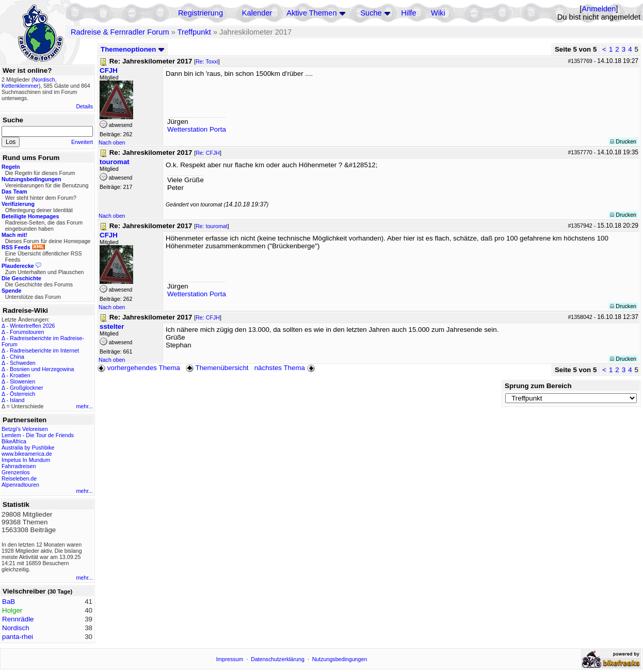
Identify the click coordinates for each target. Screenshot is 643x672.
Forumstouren (27, 332)
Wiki (438, 13)
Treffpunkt (194, 32)
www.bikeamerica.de (27, 454)
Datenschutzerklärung (278, 659)
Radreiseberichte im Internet (44, 350)
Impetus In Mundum (26, 460)
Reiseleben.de (19, 478)
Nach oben (112, 142)
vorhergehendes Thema (139, 368)
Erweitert (82, 142)
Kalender (257, 13)
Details (84, 106)
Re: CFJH (208, 153)
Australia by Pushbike (28, 447)
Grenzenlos (16, 472)
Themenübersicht (217, 368)
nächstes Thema (286, 368)
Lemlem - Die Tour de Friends (38, 435)
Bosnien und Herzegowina (42, 369)
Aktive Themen (311, 13)
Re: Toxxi (207, 61)
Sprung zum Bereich (538, 386)
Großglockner (27, 388)
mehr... (84, 406)
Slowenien (22, 381)
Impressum (230, 659)
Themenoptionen (133, 49)
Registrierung (200, 13)
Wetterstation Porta (197, 129)
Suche (371, 13)
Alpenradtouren (20, 485)
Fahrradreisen (19, 466)
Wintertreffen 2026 (32, 326)
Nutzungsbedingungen (340, 659)
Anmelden (599, 9)
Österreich (22, 394)
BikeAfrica (14, 441)
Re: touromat (212, 226)
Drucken (623, 141)
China (17, 357)
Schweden (23, 363)
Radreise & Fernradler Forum (120, 32)
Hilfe (408, 13)
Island (17, 400)
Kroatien (20, 375)
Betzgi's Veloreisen (25, 429)
